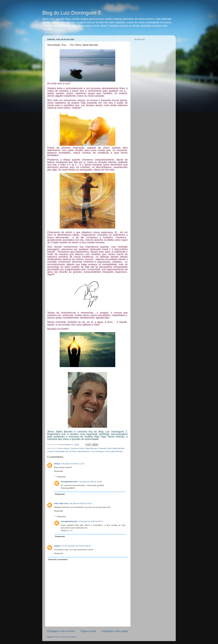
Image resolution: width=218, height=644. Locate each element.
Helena (57, 464)
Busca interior (64, 448)
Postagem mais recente (61, 631)
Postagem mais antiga (115, 631)
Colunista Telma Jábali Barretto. (112, 448)
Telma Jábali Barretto (114, 451)
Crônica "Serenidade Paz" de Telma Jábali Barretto (68, 451)
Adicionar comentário (58, 560)
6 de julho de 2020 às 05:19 (80, 503)
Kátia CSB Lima (61, 503)
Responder (59, 471)
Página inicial (88, 631)
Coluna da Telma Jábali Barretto (84, 448)
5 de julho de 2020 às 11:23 (73, 464)
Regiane (58, 546)
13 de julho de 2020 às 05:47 (91, 521)
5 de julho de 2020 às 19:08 (90, 482)
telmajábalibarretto (69, 482)
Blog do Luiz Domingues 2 (71, 13)
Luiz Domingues (98, 451)
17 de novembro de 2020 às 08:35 (76, 546)
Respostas (61, 477)
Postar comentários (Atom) (66, 637)
